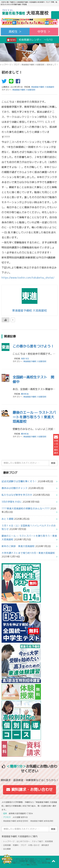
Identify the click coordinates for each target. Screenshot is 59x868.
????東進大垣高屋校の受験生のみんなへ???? (26, 509)
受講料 (16, 845)
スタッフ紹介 (37, 841)
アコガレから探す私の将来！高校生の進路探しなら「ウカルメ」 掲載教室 (30, 859)
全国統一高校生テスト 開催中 (33, 379)
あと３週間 (7, 519)
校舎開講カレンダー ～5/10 (30, 40)
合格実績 (7, 845)
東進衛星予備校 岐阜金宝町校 (16, 821)
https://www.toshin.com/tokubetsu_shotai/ (28, 278)
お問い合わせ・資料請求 (39, 845)
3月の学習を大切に (12, 502)
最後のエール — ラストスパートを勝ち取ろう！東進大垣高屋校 (34, 417)
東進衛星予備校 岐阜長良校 (42, 821)
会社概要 (7, 849)
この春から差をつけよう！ (33, 346)
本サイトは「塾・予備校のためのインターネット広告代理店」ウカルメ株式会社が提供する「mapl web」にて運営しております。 (30, 864)
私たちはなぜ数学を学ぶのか (17, 495)
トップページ (6, 65)
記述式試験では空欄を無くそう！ (19, 481)
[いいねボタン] (6, 320)
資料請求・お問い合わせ (29, 789)
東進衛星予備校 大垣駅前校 (33, 65)
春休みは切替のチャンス (15, 488)
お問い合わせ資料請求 (56, 445)
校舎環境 (49, 841)
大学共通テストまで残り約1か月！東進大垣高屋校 (28, 553)
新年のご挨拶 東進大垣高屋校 (18, 546)
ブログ (16, 65)
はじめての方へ (23, 841)
